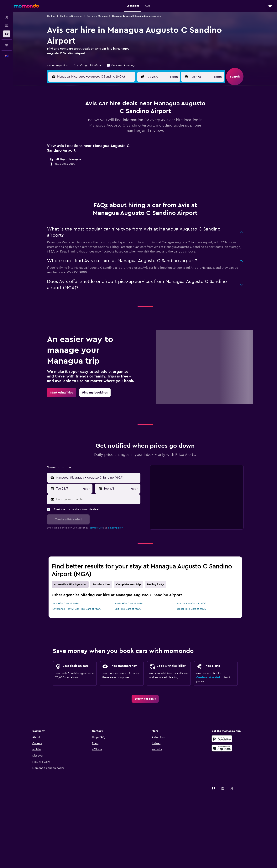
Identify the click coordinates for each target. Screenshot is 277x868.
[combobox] (58, 66)
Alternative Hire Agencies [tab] (70, 584)
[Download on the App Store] (222, 748)
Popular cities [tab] (101, 584)
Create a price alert (208, 677)
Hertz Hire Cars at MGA (129, 604)
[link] (62, 393)
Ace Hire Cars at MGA (66, 604)
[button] (7, 6)
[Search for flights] (7, 18)
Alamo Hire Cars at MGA (192, 604)
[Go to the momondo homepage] (26, 6)
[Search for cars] (7, 34)
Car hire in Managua (97, 16)
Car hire (51, 16)
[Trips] (7, 45)
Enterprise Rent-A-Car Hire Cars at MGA (76, 609)
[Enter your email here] (98, 499)
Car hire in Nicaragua (71, 16)
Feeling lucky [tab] (155, 584)
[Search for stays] (7, 26)
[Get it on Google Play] (222, 739)
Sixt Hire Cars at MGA (128, 609)
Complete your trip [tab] (128, 584)
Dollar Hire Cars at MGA (191, 609)
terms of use (96, 528)
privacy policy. (115, 528)
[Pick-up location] (97, 478)
